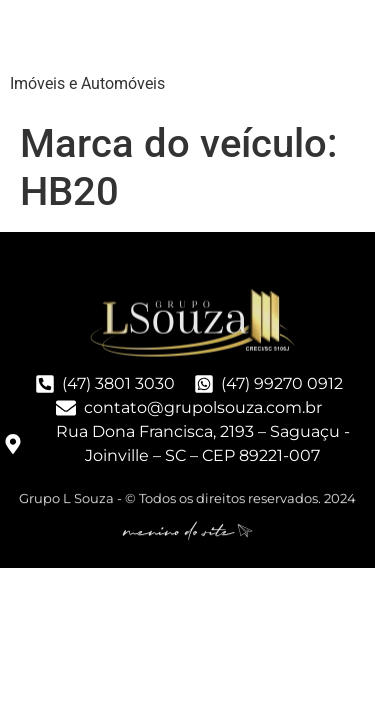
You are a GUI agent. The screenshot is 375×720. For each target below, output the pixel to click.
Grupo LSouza (135, 39)
